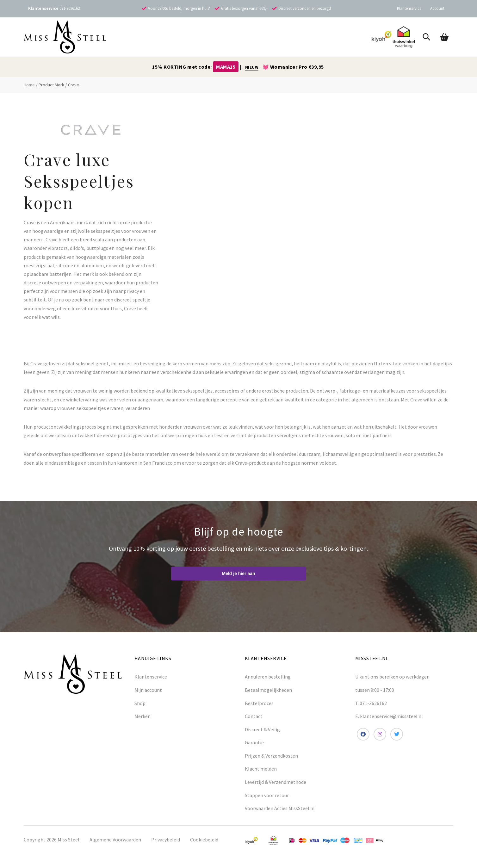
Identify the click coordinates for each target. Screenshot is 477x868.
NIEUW (252, 67)
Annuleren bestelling (268, 677)
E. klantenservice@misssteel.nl (389, 716)
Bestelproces (259, 703)
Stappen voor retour (267, 795)
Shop (140, 703)
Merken (142, 716)
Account (437, 8)
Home (29, 85)
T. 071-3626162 (371, 703)
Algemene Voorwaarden (115, 840)
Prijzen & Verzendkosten (271, 756)
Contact (254, 716)
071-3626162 (70, 8)
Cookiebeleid (204, 840)
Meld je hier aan (238, 573)
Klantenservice (409, 8)
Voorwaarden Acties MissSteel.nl (280, 808)
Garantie (254, 742)
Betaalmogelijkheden (268, 690)
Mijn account (148, 690)
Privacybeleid (166, 840)
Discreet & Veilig (262, 729)
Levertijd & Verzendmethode (276, 782)
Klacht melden (261, 769)
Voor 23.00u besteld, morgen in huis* (179, 8)
